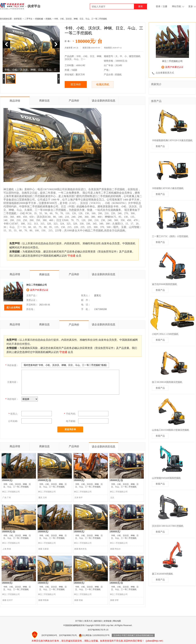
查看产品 (160, 146)
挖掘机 (49, 19)
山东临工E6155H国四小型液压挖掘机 (171, 430)
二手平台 (28, 19)
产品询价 (74, 101)
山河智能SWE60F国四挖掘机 (166, 478)
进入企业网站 (13, 307)
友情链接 (107, 621)
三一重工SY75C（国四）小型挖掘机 (170, 236)
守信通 (71, 256)
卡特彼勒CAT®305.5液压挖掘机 (168, 188)
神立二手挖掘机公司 (37, 285)
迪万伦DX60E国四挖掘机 (165, 284)
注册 (165, 6)
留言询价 (76, 84)
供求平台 (34, 6)
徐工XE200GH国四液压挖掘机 (167, 382)
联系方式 (89, 621)
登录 (158, 6)
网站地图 (117, 621)
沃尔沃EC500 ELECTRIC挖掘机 (168, 526)
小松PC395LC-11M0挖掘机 (165, 334)
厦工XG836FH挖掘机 (162, 574)
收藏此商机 (103, 84)
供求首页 (18, 19)
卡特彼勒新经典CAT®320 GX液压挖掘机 (172, 140)
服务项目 (98, 621)
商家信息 (44, 101)
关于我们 (79, 621)
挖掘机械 (39, 19)
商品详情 (15, 101)
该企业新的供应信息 (104, 101)
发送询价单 (70, 429)
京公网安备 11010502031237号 (94, 635)
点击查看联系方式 (165, 73)
